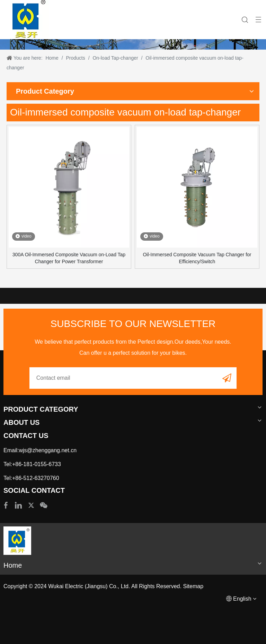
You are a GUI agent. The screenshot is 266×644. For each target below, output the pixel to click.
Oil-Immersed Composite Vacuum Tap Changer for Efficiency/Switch (197, 258)
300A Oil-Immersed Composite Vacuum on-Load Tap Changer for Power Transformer (69, 258)
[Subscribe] (227, 378)
